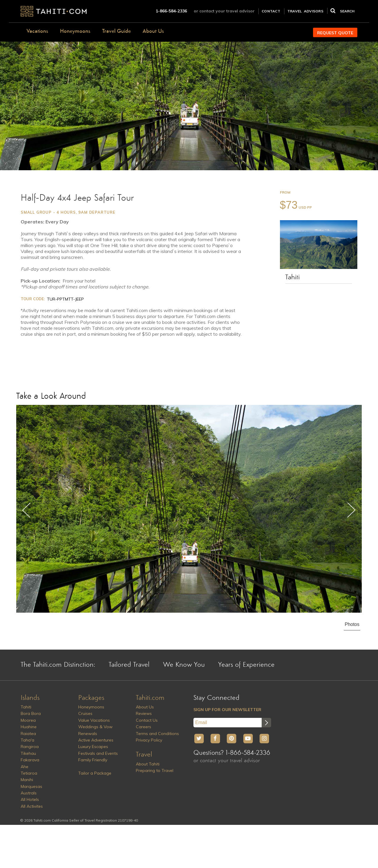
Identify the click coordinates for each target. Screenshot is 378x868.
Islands (30, 698)
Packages (91, 698)
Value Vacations (94, 720)
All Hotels (30, 799)
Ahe (25, 767)
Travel (144, 755)
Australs (29, 793)
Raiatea (28, 734)
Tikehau (28, 753)
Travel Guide (117, 31)
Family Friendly (93, 760)
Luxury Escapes (93, 747)
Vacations (37, 31)
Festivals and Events (98, 753)
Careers (144, 727)
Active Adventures (96, 740)
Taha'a (27, 740)
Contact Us (147, 720)
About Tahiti (148, 764)
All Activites (32, 806)
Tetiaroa (29, 773)
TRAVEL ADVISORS (305, 11)
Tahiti (293, 278)
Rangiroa (30, 747)
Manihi (27, 780)
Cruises (85, 713)
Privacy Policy (149, 740)
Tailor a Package (95, 773)
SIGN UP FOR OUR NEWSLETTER (227, 710)
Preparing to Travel (155, 770)
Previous (27, 510)
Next (351, 510)
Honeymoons (75, 31)
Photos (352, 624)
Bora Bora (31, 713)
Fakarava (30, 760)
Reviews (144, 713)
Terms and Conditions (157, 734)
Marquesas (31, 786)
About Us (153, 31)
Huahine (29, 727)
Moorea (28, 720)
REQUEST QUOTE (335, 33)
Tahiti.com (150, 698)
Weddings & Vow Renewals (95, 730)
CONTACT (271, 11)
